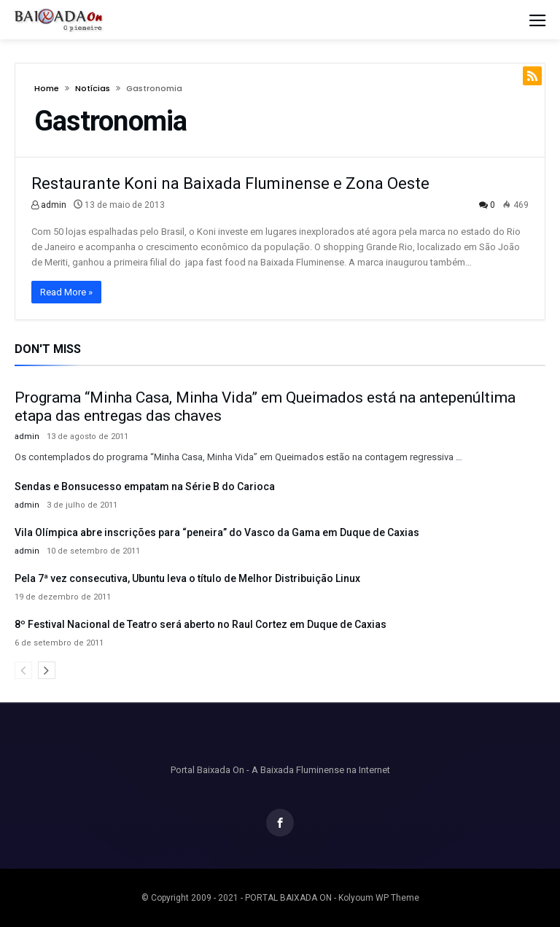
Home (47, 88)
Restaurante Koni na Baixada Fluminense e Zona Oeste (230, 183)
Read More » (66, 292)
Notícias (93, 88)
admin (49, 205)
